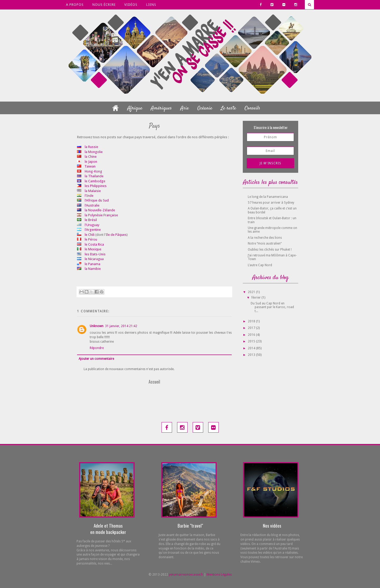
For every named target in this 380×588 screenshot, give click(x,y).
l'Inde (89, 196)
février (256, 298)
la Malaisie (93, 191)
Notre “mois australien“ (265, 243)
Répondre (97, 348)
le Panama (92, 264)
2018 (252, 321)
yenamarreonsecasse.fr (186, 575)
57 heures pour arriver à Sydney (271, 203)
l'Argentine (93, 230)
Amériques (161, 108)
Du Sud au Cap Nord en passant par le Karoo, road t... (272, 307)
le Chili (90, 235)
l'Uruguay (92, 225)
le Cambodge (95, 181)
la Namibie (93, 269)
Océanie (205, 108)
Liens (151, 5)
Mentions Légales (219, 575)
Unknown (97, 326)
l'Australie (92, 205)
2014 (252, 348)
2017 (252, 328)
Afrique (135, 108)
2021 (252, 292)
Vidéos (131, 5)
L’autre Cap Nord (260, 265)
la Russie (91, 147)
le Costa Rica (94, 244)
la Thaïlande (94, 176)
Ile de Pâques (116, 235)
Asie (185, 108)
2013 (252, 355)
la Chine (91, 157)
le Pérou (91, 239)
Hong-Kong (93, 171)
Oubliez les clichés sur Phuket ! (270, 250)
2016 (252, 335)
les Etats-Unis (95, 254)
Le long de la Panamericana (268, 197)
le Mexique (93, 249)
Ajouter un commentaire (96, 359)
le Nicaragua (94, 259)
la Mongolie (94, 152)
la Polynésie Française (101, 215)
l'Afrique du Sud (97, 200)
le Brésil (91, 220)
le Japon (91, 162)
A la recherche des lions (265, 238)
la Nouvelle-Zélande (100, 210)
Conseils (252, 108)
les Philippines (96, 186)
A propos (75, 5)
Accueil (154, 382)
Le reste (228, 108)
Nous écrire (104, 5)
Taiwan (90, 166)
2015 (252, 341)
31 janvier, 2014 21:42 (121, 326)
